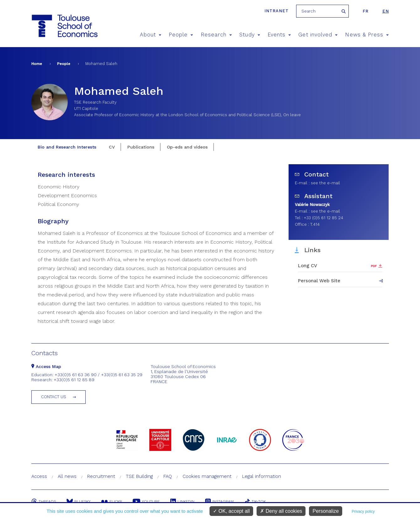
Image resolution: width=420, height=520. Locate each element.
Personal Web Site (319, 281)
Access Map (46, 366)
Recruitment (101, 476)
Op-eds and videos (187, 147)
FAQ (168, 476)
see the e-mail (325, 183)
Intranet (276, 11)
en (386, 11)
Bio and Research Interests (67, 147)
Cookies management (207, 476)
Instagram (219, 501)
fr (366, 11)
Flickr (112, 501)
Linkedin (182, 501)
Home (37, 64)
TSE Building (139, 476)
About (151, 35)
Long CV (308, 266)
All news (67, 476)
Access (39, 476)
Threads (44, 501)
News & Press (367, 35)
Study (250, 35)
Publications (141, 147)
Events (279, 35)
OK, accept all (231, 511)
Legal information (262, 476)
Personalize (326, 511)
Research (216, 35)
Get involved (318, 35)
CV (112, 147)
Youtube (146, 501)
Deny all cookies (281, 511)
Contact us (54, 397)
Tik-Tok (255, 501)
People (181, 35)
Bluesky (79, 501)
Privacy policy (363, 512)
